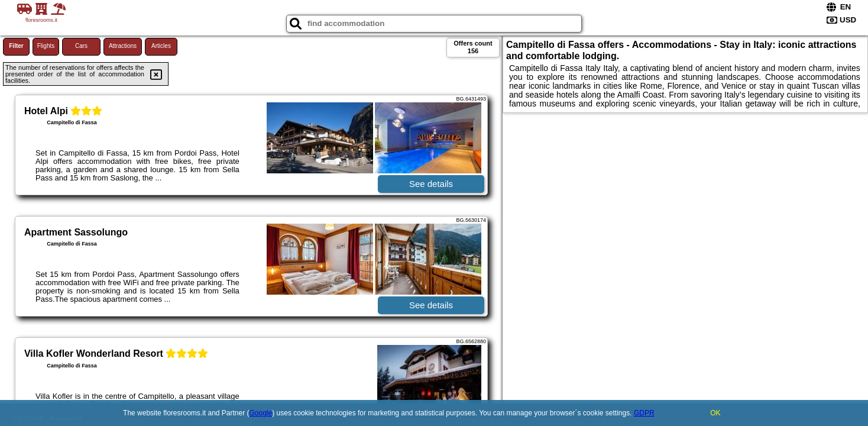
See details (431, 184)
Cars (81, 46)
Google (261, 413)
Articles (161, 46)
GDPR (644, 413)
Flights (46, 46)
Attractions (123, 46)
